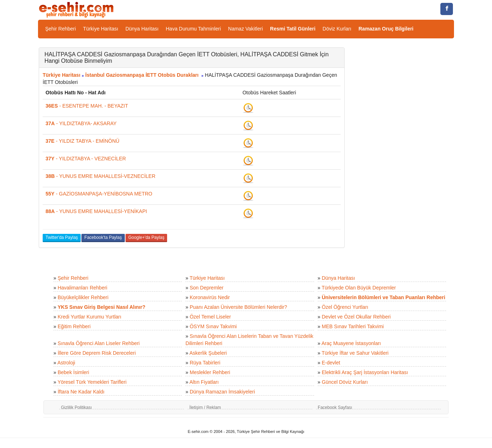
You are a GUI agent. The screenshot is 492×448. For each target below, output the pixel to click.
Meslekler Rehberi (210, 372)
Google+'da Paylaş (146, 237)
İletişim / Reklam (205, 407)
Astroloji (66, 363)
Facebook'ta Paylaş (103, 237)
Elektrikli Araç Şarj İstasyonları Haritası (365, 372)
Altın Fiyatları (204, 382)
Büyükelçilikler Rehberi (83, 297)
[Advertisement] (405, 155)
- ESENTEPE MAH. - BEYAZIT (87, 106)
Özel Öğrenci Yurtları (345, 307)
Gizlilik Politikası (76, 407)
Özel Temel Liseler (210, 317)
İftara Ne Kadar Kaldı (81, 392)
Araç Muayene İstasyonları (351, 343)
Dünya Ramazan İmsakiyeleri (222, 392)
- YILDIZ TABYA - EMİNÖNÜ (82, 141)
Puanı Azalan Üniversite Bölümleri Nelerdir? (238, 307)
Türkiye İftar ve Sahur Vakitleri (355, 353)
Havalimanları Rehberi (83, 288)
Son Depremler (207, 288)
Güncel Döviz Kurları (345, 382)
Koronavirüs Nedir (210, 297)
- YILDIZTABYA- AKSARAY (81, 123)
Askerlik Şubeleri (208, 353)
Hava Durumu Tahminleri (193, 29)
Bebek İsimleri (74, 372)
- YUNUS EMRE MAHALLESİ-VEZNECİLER (100, 176)
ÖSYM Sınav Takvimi (213, 326)
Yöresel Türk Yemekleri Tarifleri (92, 382)
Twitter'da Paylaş (62, 237)
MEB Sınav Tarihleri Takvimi (353, 326)
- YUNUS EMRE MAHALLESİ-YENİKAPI (96, 211)
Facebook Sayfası (335, 407)
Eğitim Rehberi (74, 326)
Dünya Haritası (142, 29)
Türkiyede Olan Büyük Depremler (359, 288)
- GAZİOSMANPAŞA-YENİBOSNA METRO (99, 194)
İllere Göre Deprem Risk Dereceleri (97, 353)
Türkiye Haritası (101, 29)
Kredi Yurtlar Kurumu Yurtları (90, 317)
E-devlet (331, 363)
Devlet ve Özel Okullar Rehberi (356, 317)
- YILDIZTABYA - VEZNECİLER (86, 159)
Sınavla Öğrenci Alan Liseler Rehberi (99, 343)
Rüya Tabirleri (205, 363)
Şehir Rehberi (61, 29)
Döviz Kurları (337, 29)
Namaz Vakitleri (245, 29)
